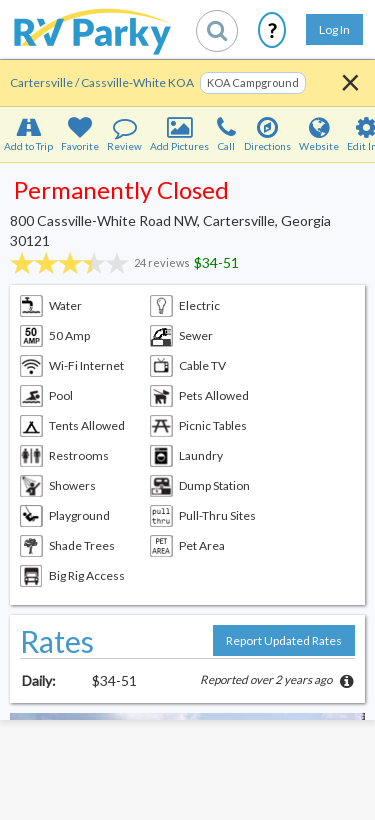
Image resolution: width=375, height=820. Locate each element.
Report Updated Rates (284, 640)
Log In (334, 29)
